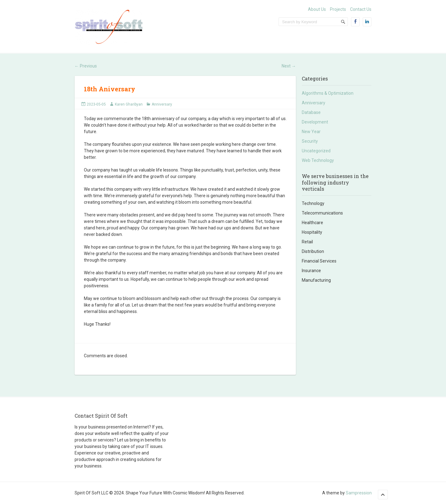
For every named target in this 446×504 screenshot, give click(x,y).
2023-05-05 (96, 104)
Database (311, 112)
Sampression (359, 493)
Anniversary (162, 104)
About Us (317, 9)
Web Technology (318, 160)
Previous (86, 66)
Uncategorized (316, 151)
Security (310, 141)
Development (315, 122)
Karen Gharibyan (129, 104)
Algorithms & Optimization (328, 93)
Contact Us (361, 9)
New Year (311, 132)
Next (289, 66)
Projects (338, 9)
